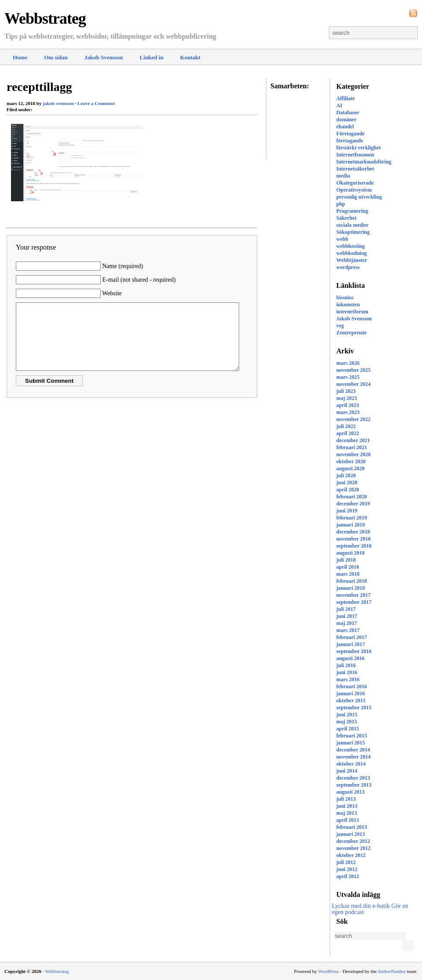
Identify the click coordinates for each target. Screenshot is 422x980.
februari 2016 (352, 686)
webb (342, 239)
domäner (346, 120)
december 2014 (353, 750)
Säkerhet (346, 218)
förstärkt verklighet (358, 148)
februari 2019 (352, 518)
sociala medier (353, 225)
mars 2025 (348, 377)
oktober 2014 (351, 764)
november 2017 (353, 595)
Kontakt (190, 57)
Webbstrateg (45, 18)
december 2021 (353, 440)
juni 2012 (347, 869)
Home (20, 57)
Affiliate (346, 98)
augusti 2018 (350, 553)
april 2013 (348, 820)
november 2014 (353, 757)
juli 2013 (346, 799)
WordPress (329, 971)
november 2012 (353, 848)
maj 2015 (347, 722)
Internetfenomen (355, 155)
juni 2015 (347, 715)
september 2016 (354, 651)
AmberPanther (392, 971)
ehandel (345, 127)
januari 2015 (351, 743)
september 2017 (354, 602)
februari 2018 (352, 581)
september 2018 (354, 546)
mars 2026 (348, 363)
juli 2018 (346, 560)
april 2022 (348, 433)
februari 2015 (352, 736)
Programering (352, 211)
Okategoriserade (355, 183)
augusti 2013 (350, 792)
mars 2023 (348, 412)
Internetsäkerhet (355, 169)
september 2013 (354, 785)
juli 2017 (346, 609)
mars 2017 (348, 630)
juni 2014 (347, 771)
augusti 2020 (350, 468)
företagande (350, 141)
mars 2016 (348, 679)
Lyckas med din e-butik (361, 906)
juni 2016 (347, 672)
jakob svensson (58, 103)
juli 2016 (346, 665)
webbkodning (351, 253)
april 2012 (348, 876)
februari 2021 (352, 447)
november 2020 (353, 454)
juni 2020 (347, 483)
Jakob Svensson (104, 57)
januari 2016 (351, 693)
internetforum (352, 312)
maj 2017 (347, 623)
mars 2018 (348, 574)
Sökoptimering (353, 232)
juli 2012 (346, 862)
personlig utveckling (359, 197)
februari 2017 (352, 637)
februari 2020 (352, 497)
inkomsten (348, 305)
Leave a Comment (96, 103)
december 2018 (353, 532)
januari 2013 (351, 834)
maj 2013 (347, 813)
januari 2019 (351, 525)
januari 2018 (351, 588)
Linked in (152, 57)
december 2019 (353, 504)
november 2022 (353, 419)
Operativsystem (354, 190)
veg (340, 326)
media (343, 176)
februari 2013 (352, 827)
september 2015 (354, 708)
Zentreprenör (352, 333)
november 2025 (353, 370)
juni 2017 (347, 616)
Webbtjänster (352, 260)
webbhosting (351, 246)
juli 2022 (346, 426)
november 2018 (353, 539)
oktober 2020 (351, 461)
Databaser (348, 113)
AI (339, 105)
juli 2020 (346, 475)
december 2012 (353, 841)
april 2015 (348, 729)
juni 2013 (347, 806)
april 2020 (348, 490)
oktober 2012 (351, 855)
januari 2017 (351, 644)
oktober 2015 (351, 701)
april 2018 (348, 567)
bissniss (345, 298)
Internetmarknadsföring (364, 162)
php (341, 204)
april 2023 (348, 405)
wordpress (348, 267)
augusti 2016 (350, 658)
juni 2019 (347, 511)
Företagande (350, 134)
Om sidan (56, 57)
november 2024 (353, 384)
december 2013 (353, 778)
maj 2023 (347, 398)
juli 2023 (346, 391)
